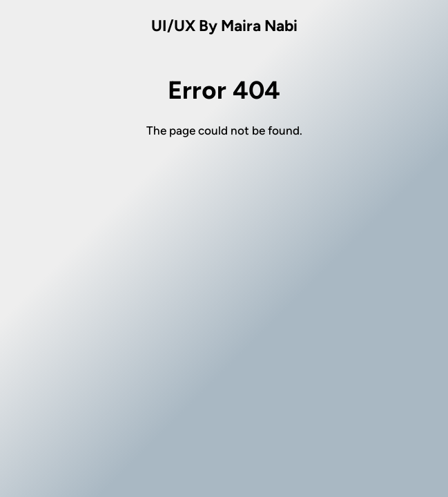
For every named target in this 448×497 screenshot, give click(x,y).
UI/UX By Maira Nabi (224, 26)
